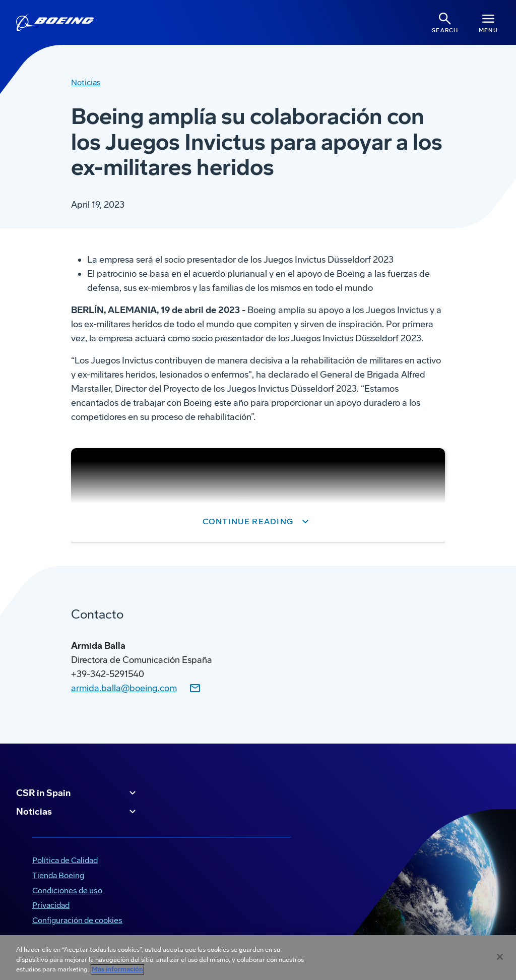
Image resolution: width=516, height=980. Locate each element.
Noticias (77, 812)
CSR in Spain (77, 793)
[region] (258, 958)
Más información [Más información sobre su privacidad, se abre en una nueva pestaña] (117, 969)
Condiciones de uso (67, 891)
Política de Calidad (65, 860)
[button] (258, 522)
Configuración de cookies (77, 920)
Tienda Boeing (58, 875)
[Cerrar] (500, 957)
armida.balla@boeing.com (124, 688)
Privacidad (51, 905)
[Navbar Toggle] (488, 22)
